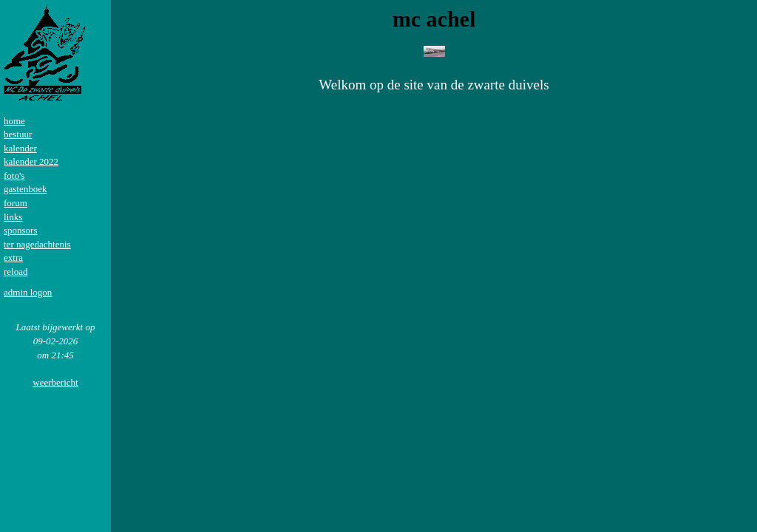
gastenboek (25, 189)
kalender (20, 148)
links (13, 217)
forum (16, 203)
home (14, 121)
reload (16, 272)
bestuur (18, 134)
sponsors (21, 230)
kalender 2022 (31, 161)
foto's (14, 175)
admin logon (28, 292)
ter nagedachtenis (37, 244)
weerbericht (55, 382)
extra (13, 258)
